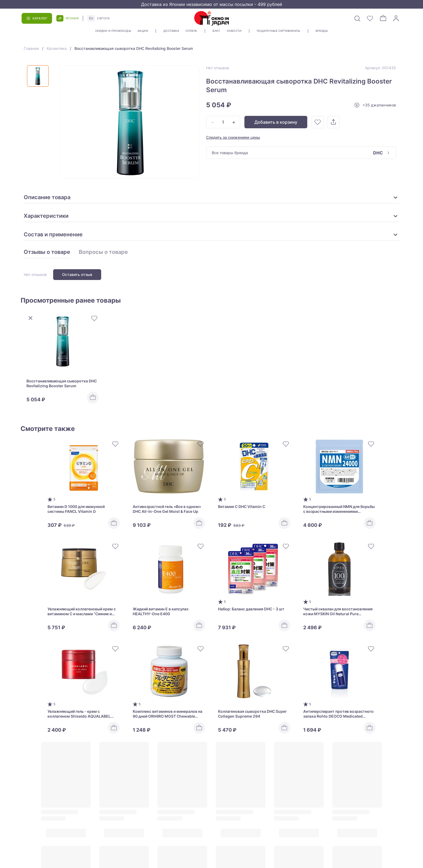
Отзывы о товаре (47, 252)
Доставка (171, 31)
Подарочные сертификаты (279, 31)
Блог (217, 31)
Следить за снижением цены (233, 137)
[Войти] (396, 18)
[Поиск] (357, 18)
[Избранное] (370, 18)
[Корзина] (383, 18)
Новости (234, 31)
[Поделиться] (333, 122)
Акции (143, 31)
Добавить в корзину (276, 122)
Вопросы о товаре (103, 252)
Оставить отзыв (77, 274)
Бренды (322, 31)
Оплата (191, 31)
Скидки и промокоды (113, 31)
